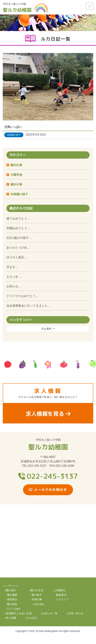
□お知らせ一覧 (49, 613)
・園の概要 (11, 595)
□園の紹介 (10, 590)
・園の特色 (11, 604)
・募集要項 (60, 595)
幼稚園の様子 (19, 194)
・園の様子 (35, 595)
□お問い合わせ (75, 613)
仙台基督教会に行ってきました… (29, 306)
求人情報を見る (48, 414)
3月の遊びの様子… (19, 238)
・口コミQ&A (12, 609)
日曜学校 (16, 175)
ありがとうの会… (18, 248)
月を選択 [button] (47, 329)
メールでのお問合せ (48, 490)
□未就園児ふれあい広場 (18, 613)
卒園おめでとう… (18, 228)
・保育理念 (11, 599)
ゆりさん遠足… (17, 257)
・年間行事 (35, 599)
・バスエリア (61, 599)
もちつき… (14, 277)
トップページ (10, 586)
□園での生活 (36, 590)
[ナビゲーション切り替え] (90, 6)
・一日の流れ (37, 604)
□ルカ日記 (31, 618)
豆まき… (12, 267)
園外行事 (16, 184)
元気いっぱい (13, 127)
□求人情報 (10, 618)
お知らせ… (14, 286)
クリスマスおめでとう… (23, 296)
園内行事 (16, 165)
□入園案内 (59, 590)
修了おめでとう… (18, 218)
